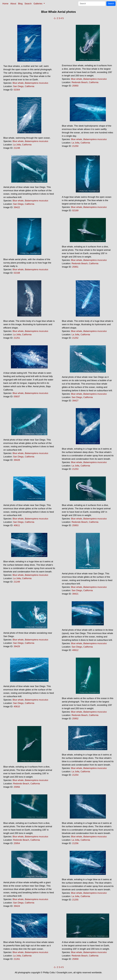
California (29, 86)
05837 (17, 396)
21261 (17, 959)
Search (28, 4)
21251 (17, 338)
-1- (55, 18)
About (13, 4)
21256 (75, 843)
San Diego (18, 86)
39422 (17, 207)
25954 (17, 843)
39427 (75, 401)
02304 (17, 90)
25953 (75, 525)
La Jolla (17, 145)
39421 (75, 594)
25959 (75, 959)
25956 (17, 787)
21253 (75, 469)
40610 (17, 706)
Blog (20, 4)
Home (5, 4)
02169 (75, 210)
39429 (17, 646)
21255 (75, 900)
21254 (75, 775)
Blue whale (18, 83)
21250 (75, 146)
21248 (17, 148)
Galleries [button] (38, 4)
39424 (17, 906)
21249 (17, 582)
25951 (75, 267)
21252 (75, 338)
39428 (17, 460)
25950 (75, 86)
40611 (17, 525)
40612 (75, 650)
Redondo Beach (80, 82)
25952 (75, 719)
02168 (17, 273)
